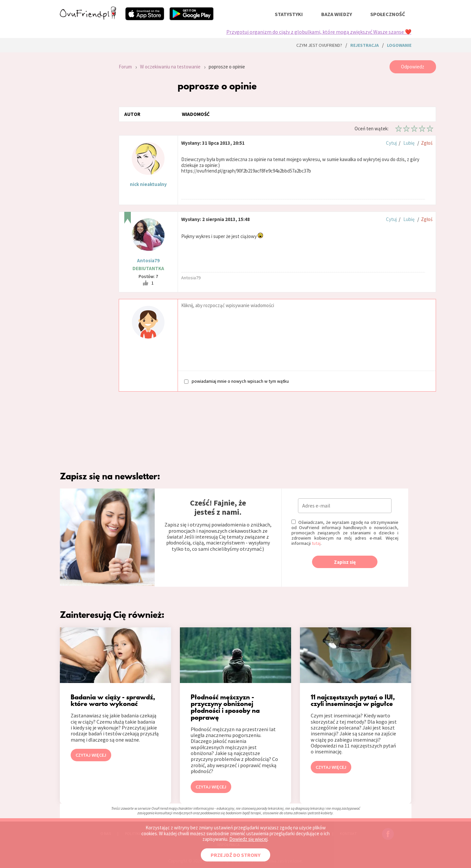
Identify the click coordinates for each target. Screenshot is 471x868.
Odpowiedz (413, 67)
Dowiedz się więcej (248, 839)
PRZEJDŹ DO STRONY (235, 855)
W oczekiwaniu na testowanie (170, 67)
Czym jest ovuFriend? (319, 45)
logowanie (399, 45)
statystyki (289, 14)
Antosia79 (148, 260)
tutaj (316, 543)
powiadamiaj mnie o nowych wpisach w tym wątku (236, 381)
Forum (125, 67)
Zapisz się (345, 562)
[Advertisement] (84, 148)
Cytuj (391, 143)
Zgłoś (427, 143)
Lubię (409, 143)
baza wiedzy (337, 14)
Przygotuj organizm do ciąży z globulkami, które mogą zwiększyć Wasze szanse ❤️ (319, 32)
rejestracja (365, 45)
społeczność (388, 14)
